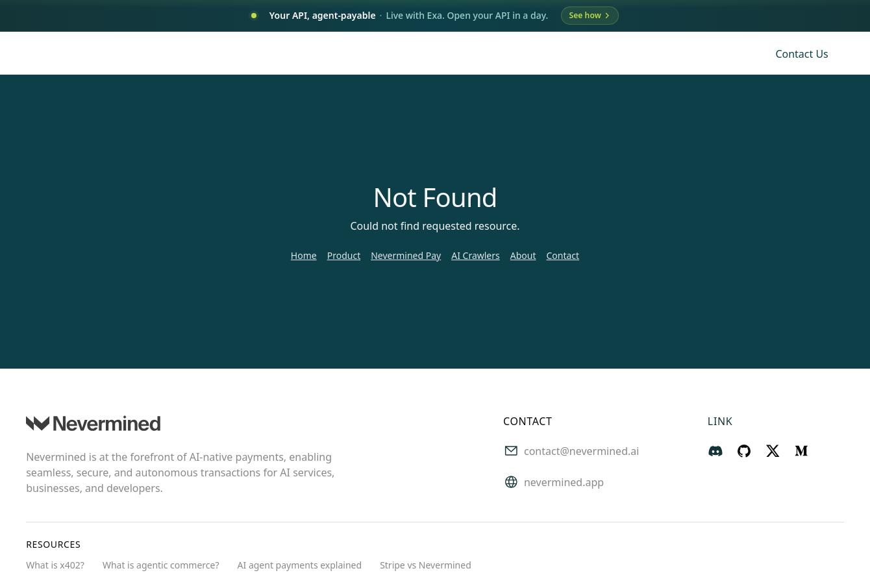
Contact (563, 256)
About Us (555, 54)
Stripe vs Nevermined (426, 566)
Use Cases (407, 54)
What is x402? (55, 566)
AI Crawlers (476, 256)
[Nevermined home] (93, 54)
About (523, 256)
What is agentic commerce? (161, 566)
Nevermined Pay (406, 256)
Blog (643, 54)
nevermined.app (564, 484)
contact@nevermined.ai (581, 452)
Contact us (802, 55)
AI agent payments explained (300, 566)
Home (304, 256)
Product (344, 256)
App (604, 54)
